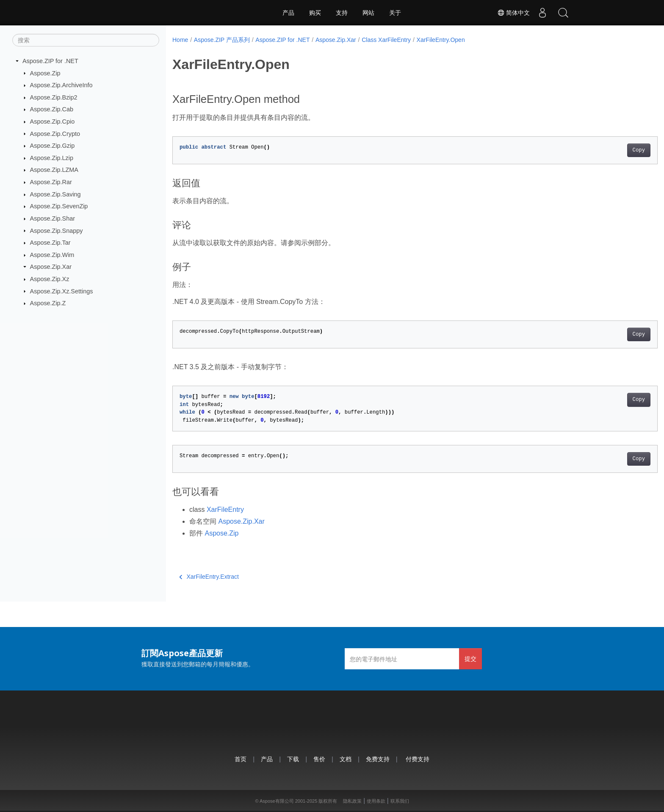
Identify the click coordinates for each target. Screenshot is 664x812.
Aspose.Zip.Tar (50, 243)
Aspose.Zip (45, 73)
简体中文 (512, 13)
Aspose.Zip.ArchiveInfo (61, 85)
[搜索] (86, 40)
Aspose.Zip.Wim (52, 255)
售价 (319, 759)
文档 (346, 759)
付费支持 (418, 759)
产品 (288, 13)
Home (180, 40)
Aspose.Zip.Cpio (53, 122)
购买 (315, 13)
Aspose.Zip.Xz (50, 279)
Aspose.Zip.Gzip (53, 146)
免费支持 (378, 759)
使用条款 (376, 801)
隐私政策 (352, 801)
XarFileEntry (225, 510)
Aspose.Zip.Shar (53, 218)
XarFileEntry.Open (441, 40)
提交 (470, 659)
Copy (605, 150)
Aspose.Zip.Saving (55, 194)
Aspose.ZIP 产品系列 (222, 40)
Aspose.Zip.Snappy (57, 230)
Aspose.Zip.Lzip (52, 158)
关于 (395, 13)
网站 (368, 13)
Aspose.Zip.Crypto (55, 133)
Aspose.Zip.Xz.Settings (62, 291)
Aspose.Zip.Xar (51, 267)
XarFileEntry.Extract (209, 577)
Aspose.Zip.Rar (51, 182)
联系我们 (400, 801)
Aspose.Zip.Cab (52, 109)
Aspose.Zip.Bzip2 (54, 97)
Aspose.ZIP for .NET (50, 61)
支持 (342, 13)
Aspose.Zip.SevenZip (59, 206)
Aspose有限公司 (277, 801)
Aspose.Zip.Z (48, 303)
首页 (241, 759)
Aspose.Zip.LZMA (54, 170)
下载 (293, 759)
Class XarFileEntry (386, 40)
